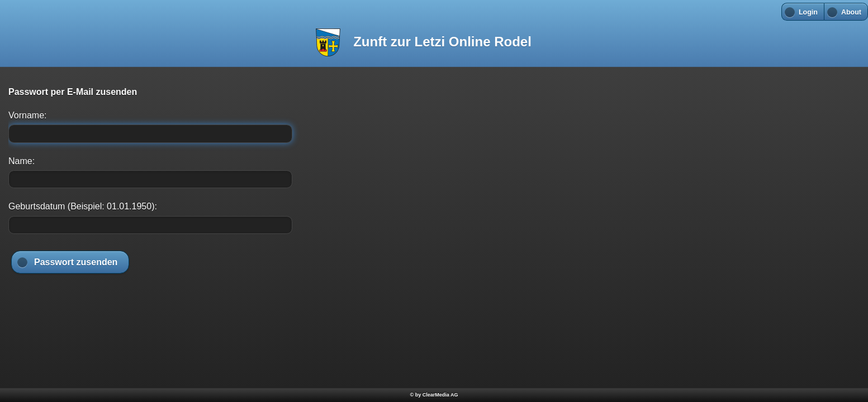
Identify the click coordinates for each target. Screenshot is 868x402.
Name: (22, 161)
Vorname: (27, 115)
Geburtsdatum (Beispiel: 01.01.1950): (83, 206)
